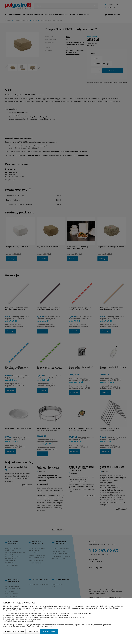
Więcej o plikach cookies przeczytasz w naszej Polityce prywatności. (28, 627)
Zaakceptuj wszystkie (49, 632)
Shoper (16, 610)
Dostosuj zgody (33, 632)
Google (10, 610)
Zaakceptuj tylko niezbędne (14, 632)
